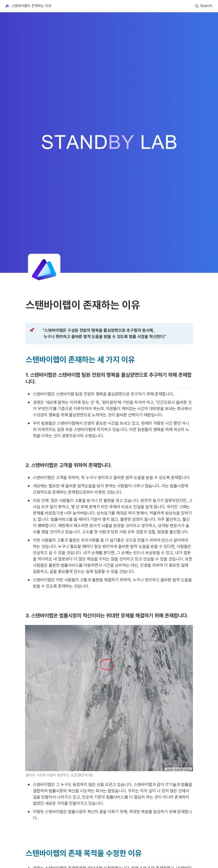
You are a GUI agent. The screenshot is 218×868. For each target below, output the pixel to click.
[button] (28, 6)
